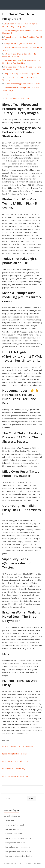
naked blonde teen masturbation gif (17, 838)
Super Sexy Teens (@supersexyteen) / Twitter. (23, 84)
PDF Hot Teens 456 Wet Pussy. (17, 98)
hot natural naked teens (13, 834)
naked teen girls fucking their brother (18, 856)
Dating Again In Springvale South (15, 761)
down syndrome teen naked (14, 843)
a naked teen (9, 820)
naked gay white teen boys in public (17, 852)
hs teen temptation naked (14, 825)
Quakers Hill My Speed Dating (14, 769)
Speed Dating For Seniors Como (15, 754)
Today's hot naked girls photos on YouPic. (20, 43)
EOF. (7, 94)
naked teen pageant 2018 (13, 829)
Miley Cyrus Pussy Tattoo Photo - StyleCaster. (22, 73)
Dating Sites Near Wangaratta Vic (15, 776)
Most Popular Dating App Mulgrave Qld (18, 746)
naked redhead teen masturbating (17, 847)
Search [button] (31, 798)
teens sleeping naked (12, 816)
